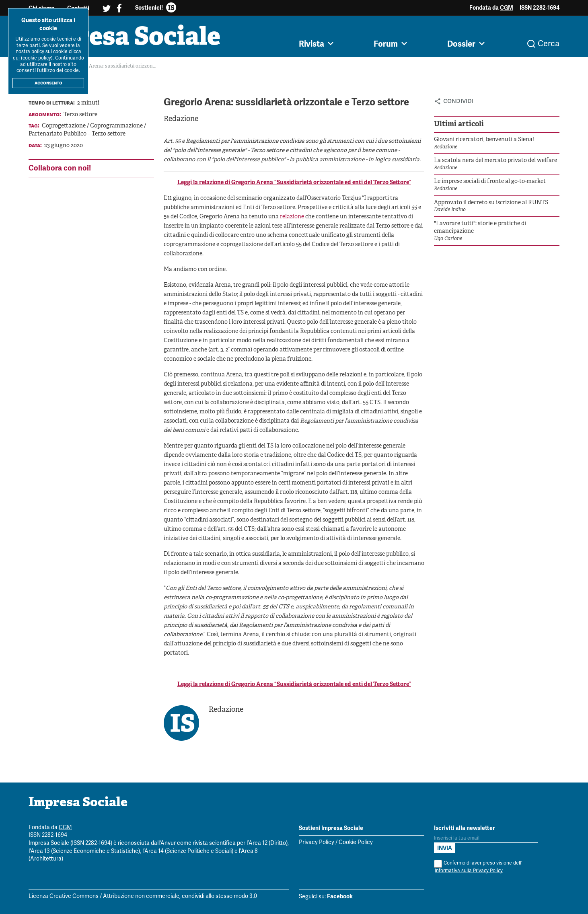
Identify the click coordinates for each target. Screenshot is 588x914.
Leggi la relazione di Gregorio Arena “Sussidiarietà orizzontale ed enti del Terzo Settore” (294, 183)
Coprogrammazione (117, 126)
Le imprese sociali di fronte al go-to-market (490, 182)
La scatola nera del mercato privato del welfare (495, 161)
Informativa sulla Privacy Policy (469, 871)
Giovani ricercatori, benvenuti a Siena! (484, 140)
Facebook (340, 897)
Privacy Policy (317, 843)
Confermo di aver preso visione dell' (478, 867)
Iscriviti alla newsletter (465, 828)
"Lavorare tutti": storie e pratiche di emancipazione (480, 228)
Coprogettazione (64, 126)
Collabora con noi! (60, 168)
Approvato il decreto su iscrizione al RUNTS (491, 203)
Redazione (181, 119)
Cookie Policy (356, 843)
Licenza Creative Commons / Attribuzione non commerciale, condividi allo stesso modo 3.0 (143, 897)
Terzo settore (80, 115)
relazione (292, 217)
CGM (507, 8)
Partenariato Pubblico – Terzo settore (77, 134)
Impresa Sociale (126, 38)
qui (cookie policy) (33, 58)
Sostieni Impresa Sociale (331, 828)
